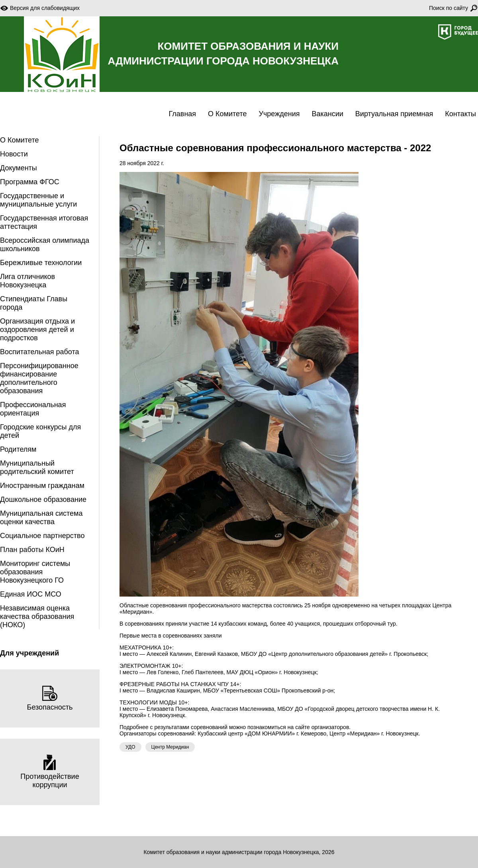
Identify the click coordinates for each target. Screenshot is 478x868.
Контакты (460, 114)
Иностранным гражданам (42, 486)
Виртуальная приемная (394, 114)
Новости (14, 154)
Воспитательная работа (40, 352)
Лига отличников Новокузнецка (27, 281)
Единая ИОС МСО (31, 594)
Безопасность (50, 698)
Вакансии (327, 114)
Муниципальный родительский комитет (37, 467)
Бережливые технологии (41, 263)
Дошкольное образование (43, 499)
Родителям (18, 449)
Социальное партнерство (42, 536)
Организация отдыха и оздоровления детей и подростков (37, 330)
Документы (19, 168)
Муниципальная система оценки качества (41, 518)
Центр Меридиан (170, 747)
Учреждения (279, 114)
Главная (183, 114)
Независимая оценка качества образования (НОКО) (37, 616)
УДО (130, 747)
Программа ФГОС (30, 182)
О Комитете (227, 114)
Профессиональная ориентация (33, 409)
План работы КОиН (32, 550)
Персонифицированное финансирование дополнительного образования (39, 378)
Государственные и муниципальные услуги (38, 200)
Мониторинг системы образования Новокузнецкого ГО (35, 572)
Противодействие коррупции (50, 772)
